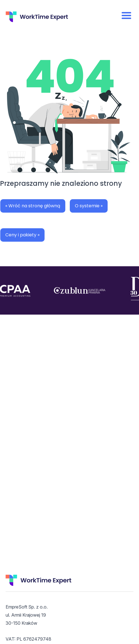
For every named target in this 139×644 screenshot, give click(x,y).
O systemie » (89, 206)
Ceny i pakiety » (22, 235)
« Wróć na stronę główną (33, 206)
